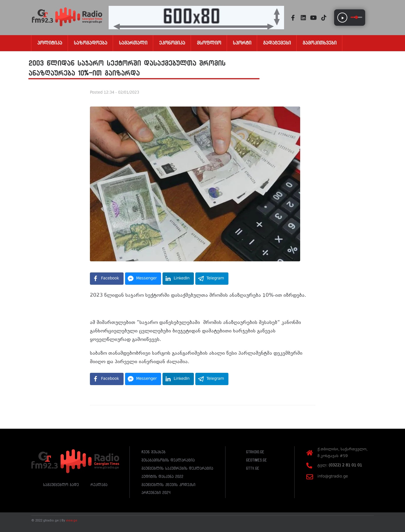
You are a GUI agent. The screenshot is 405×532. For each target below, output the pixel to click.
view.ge (72, 520)
